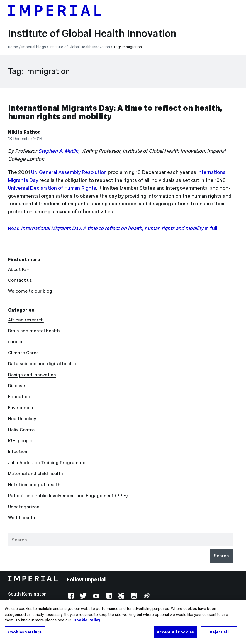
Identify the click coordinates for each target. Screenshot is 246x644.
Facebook (71, 597)
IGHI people (20, 441)
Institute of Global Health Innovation (92, 33)
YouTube (96, 597)
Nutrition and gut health (34, 485)
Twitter (83, 597)
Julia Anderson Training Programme (47, 463)
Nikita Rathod (24, 132)
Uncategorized (24, 507)
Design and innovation (32, 375)
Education (19, 396)
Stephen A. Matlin (58, 151)
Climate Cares (23, 353)
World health (22, 518)
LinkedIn (108, 597)
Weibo (146, 597)
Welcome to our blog (30, 291)
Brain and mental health (34, 331)
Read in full (113, 228)
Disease (16, 386)
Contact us (20, 280)
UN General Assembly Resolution (69, 172)
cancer (15, 342)
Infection (18, 451)
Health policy (22, 419)
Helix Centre (21, 430)
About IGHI (19, 269)
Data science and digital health (42, 364)
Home (13, 47)
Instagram (133, 597)
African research (26, 320)
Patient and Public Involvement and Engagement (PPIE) (68, 495)
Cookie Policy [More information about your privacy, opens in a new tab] (87, 627)
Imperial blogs (34, 47)
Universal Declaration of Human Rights (52, 188)
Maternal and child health (35, 473)
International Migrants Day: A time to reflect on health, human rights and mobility (115, 112)
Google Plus (121, 597)
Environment (22, 408)
